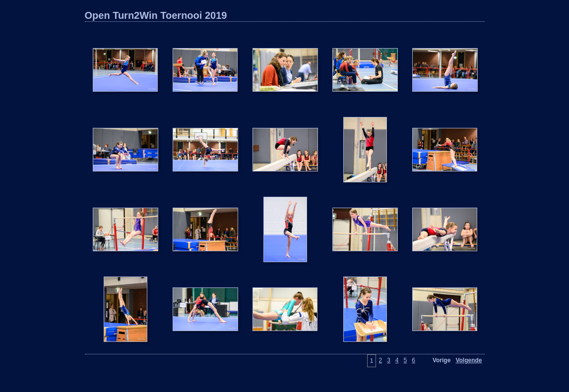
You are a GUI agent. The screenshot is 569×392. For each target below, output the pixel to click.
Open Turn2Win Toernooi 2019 (156, 15)
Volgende (469, 360)
